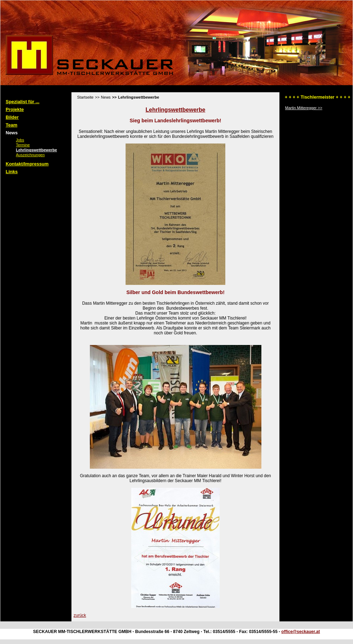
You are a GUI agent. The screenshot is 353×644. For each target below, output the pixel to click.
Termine (18, 145)
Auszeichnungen (25, 155)
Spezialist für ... (22, 102)
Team (11, 125)
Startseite (85, 97)
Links (12, 172)
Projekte (15, 109)
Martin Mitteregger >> (304, 108)
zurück (80, 615)
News (12, 133)
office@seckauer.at (300, 632)
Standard (31, 90)
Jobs (15, 140)
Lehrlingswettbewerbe (31, 150)
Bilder (12, 117)
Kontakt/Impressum (27, 164)
